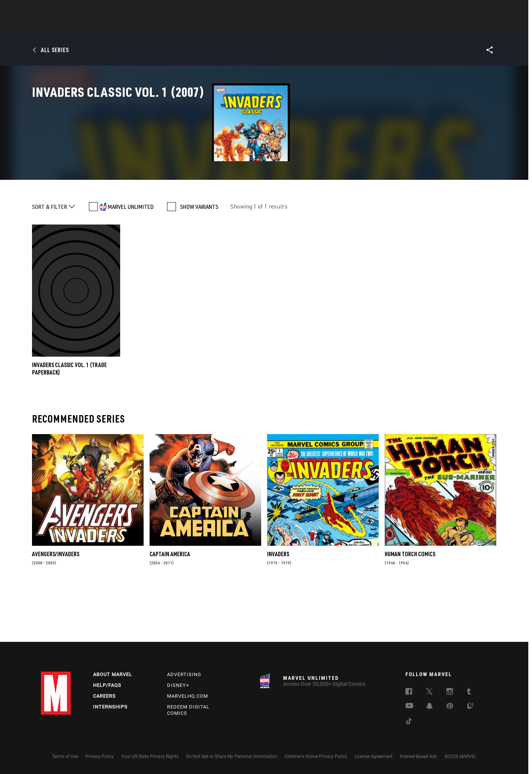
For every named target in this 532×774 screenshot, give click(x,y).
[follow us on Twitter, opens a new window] (429, 692)
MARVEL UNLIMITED (131, 259)
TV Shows (286, 26)
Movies (254, 26)
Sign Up (92, 10)
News (154, 26)
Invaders (278, 606)
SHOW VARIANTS (199, 259)
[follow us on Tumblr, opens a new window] (469, 692)
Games (318, 26)
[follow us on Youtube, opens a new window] (409, 706)
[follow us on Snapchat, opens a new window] (430, 707)
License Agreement (374, 757)
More (374, 26)
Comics (181, 26)
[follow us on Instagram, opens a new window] (450, 692)
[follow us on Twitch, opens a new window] (470, 707)
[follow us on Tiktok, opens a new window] (409, 722)
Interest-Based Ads (419, 757)
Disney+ (178, 685)
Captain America (170, 606)
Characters (218, 26)
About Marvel (113, 674)
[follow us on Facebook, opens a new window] (409, 692)
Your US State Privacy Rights (150, 757)
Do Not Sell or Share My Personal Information (232, 757)
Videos (347, 26)
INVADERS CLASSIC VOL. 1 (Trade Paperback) (69, 421)
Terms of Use (65, 757)
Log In (68, 10)
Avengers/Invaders (56, 606)
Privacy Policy (100, 757)
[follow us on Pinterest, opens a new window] (450, 707)
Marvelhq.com (188, 696)
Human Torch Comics (410, 606)
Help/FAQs (107, 685)
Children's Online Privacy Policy (316, 757)
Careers (104, 696)
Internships (110, 707)
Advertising (184, 674)
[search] (478, 9)
